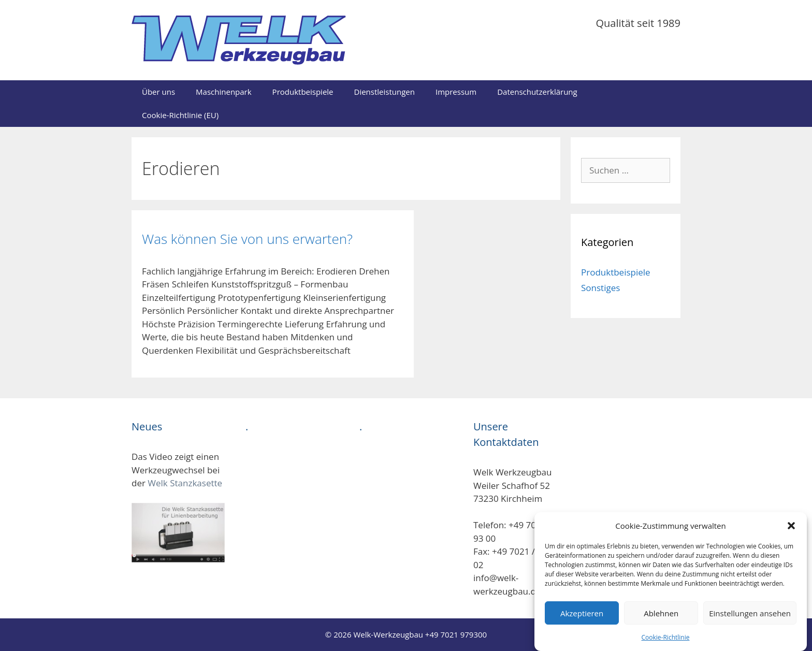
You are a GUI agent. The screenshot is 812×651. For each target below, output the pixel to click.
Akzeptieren (582, 620)
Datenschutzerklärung (537, 92)
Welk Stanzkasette (185, 483)
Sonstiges (600, 288)
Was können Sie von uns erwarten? (247, 239)
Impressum (456, 92)
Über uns (158, 92)
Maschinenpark (224, 92)
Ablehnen (661, 620)
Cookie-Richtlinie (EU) (180, 115)
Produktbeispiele (303, 92)
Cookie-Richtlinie (666, 644)
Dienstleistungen (385, 92)
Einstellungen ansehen (750, 620)
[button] (791, 532)
